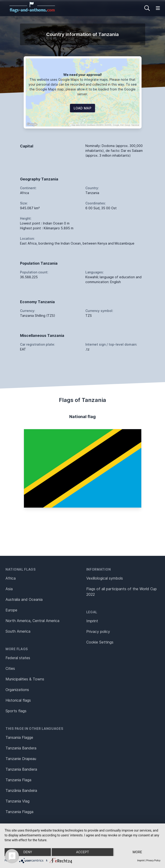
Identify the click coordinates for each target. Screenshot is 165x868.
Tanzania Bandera (21, 748)
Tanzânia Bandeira (21, 790)
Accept (82, 852)
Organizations (17, 690)
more (137, 852)
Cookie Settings (100, 642)
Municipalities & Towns (25, 679)
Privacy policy (98, 632)
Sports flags (16, 711)
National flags (21, 569)
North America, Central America (32, 621)
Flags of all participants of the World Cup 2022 (122, 592)
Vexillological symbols (105, 578)
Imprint (92, 621)
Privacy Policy (153, 861)
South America (18, 631)
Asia (9, 589)
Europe (11, 610)
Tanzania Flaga (18, 780)
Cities (10, 668)
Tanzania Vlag (17, 801)
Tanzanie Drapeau (21, 759)
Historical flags (18, 700)
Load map (82, 108)
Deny (28, 852)
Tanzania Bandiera (21, 769)
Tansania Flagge (19, 737)
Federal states (18, 658)
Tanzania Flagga (19, 812)
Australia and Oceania (24, 599)
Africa (11, 578)
